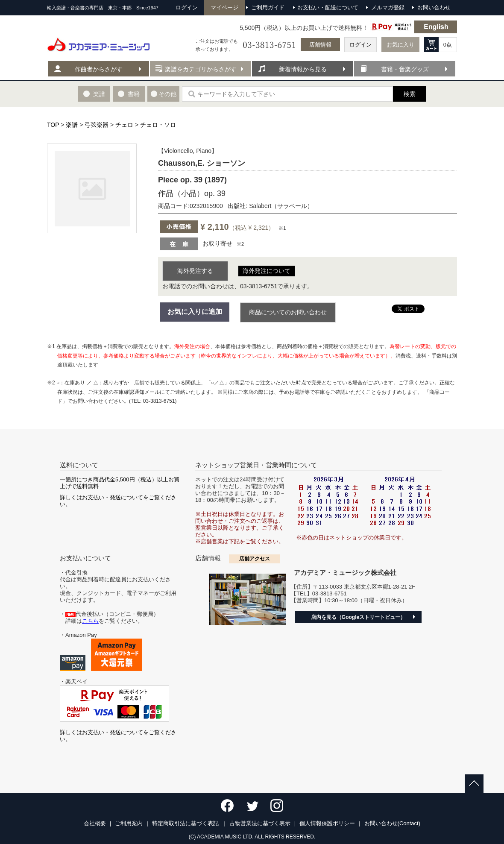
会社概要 (95, 823)
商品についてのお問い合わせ (288, 312)
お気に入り (400, 45)
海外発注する (195, 271)
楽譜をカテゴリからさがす (201, 69)
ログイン (360, 45)
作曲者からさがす (99, 69)
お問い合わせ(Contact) (392, 823)
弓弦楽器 (97, 125)
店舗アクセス (255, 559)
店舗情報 (320, 45)
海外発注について (267, 271)
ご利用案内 (129, 823)
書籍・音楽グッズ (405, 69)
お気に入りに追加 (195, 312)
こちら (90, 621)
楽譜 (72, 125)
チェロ (124, 125)
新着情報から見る (303, 69)
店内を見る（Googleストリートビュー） (358, 617)
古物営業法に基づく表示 (260, 823)
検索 (410, 94)
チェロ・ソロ (158, 125)
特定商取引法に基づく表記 (186, 823)
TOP (53, 125)
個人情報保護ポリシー (327, 823)
